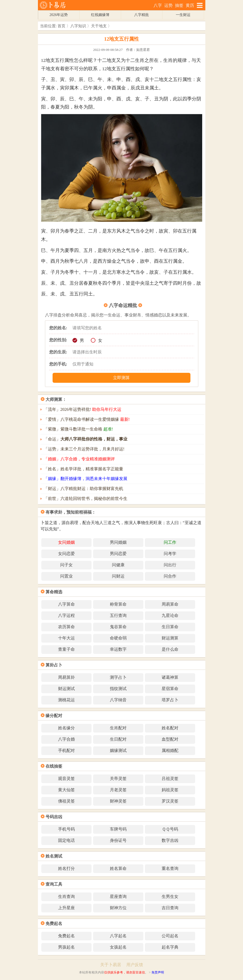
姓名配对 (170, 728)
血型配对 (170, 739)
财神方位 (118, 908)
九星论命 (170, 615)
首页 (61, 26)
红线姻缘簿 (100, 15)
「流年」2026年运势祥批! (83, 409)
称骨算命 (118, 604)
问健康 (118, 565)
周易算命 (170, 604)
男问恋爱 (118, 554)
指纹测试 (118, 689)
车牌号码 (118, 829)
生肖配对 (118, 728)
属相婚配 (170, 750)
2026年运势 (59, 15)
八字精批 (142, 15)
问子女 (66, 565)
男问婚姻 (118, 542)
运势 (168, 5)
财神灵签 (118, 801)
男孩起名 (66, 947)
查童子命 (66, 649)
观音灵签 (66, 779)
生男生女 (170, 896)
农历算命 (66, 627)
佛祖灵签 (66, 801)
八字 (158, 5)
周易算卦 (66, 677)
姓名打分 (66, 868)
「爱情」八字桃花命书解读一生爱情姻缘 (87, 419)
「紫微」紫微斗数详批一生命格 (78, 429)
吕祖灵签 (170, 779)
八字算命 (66, 604)
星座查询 (118, 896)
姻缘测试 (118, 750)
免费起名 (66, 936)
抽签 (179, 5)
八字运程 (66, 615)
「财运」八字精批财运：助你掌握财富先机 (83, 489)
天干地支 (99, 26)
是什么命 (170, 649)
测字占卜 (118, 677)
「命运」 (86, 439)
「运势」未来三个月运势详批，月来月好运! (84, 449)
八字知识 (78, 26)
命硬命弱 (118, 638)
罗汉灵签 (170, 801)
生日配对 (118, 739)
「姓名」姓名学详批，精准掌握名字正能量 (83, 469)
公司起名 (170, 936)
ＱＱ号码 (170, 829)
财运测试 (66, 689)
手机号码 (66, 829)
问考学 (170, 554)
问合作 (170, 576)
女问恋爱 (66, 554)
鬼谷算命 (118, 627)
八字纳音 (118, 700)
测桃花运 (66, 700)
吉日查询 (170, 908)
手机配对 (66, 750)
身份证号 (118, 840)
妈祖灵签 (170, 790)
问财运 (118, 576)
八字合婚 (66, 739)
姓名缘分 (66, 728)
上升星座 (66, 908)
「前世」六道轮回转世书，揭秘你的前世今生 (86, 499)
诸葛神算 (170, 677)
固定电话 (66, 840)
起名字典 (170, 947)
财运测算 (170, 638)
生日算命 (170, 627)
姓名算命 (118, 868)
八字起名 (118, 936)
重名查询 (170, 868)
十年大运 (66, 638)
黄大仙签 (66, 790)
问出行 (170, 565)
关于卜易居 (111, 965)
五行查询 (118, 615)
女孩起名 (118, 947)
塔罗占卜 (170, 700)
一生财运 (183, 15)
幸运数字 (118, 649)
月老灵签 (118, 790)
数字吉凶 (170, 840)
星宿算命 (170, 689)
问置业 (66, 576)
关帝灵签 (118, 779)
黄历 (190, 5)
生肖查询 (66, 896)
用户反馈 (135, 965)
